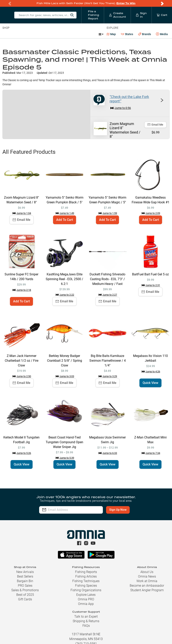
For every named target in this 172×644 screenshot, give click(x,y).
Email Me (155, 125)
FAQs (86, 626)
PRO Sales (25, 586)
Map (111, 34)
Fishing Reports (86, 572)
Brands (144, 34)
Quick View (150, 383)
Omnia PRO (86, 599)
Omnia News (147, 576)
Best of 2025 (25, 595)
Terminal (59, 34)
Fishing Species (86, 586)
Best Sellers (25, 576)
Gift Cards (25, 599)
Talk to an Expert (86, 617)
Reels (43, 34)
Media (162, 34)
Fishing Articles (86, 576)
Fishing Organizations (86, 590)
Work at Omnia (147, 581)
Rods (30, 34)
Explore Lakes (86, 595)
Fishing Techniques (86, 581)
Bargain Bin (25, 581)
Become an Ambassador (147, 586)
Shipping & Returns (86, 621)
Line (18, 34)
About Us (147, 572)
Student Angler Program (147, 590)
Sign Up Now (120, 510)
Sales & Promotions (25, 590)
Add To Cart (65, 220)
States (127, 34)
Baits (6, 34)
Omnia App (86, 604)
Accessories (79, 34)
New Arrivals (25, 572)
